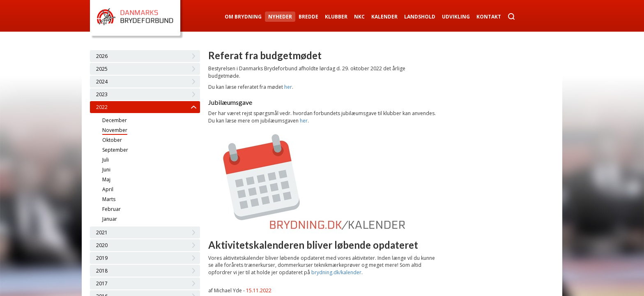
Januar (110, 219)
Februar (112, 209)
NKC (359, 17)
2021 (102, 232)
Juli (106, 160)
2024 (102, 82)
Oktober (112, 140)
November (115, 130)
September (115, 150)
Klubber (336, 17)
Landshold (420, 17)
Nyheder (280, 17)
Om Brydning (243, 17)
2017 (102, 283)
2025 (102, 69)
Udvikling (456, 17)
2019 (102, 258)
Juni (106, 170)
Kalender (384, 17)
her (288, 87)
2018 (102, 271)
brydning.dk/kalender (336, 272)
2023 (102, 94)
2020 (102, 245)
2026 (102, 56)
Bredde (308, 17)
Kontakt (489, 17)
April (108, 189)
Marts (109, 199)
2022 (102, 107)
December (115, 120)
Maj (106, 179)
